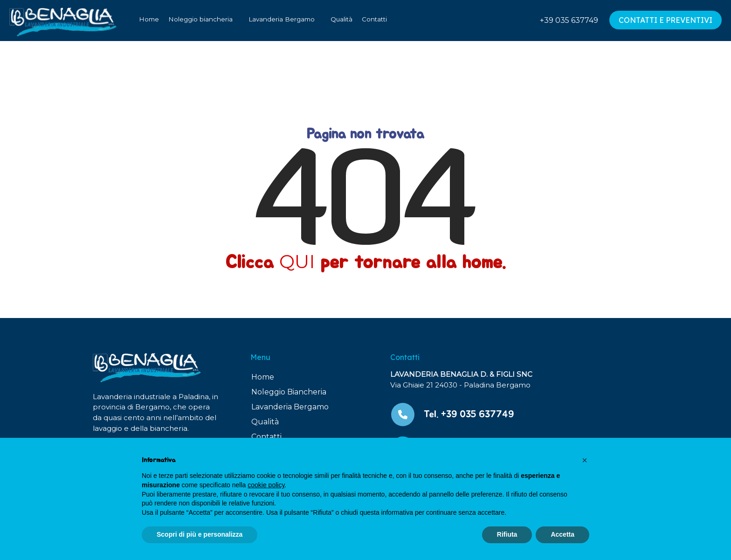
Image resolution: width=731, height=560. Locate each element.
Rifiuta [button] (507, 534)
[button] (585, 460)
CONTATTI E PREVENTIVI (665, 20)
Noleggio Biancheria (289, 392)
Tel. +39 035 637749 (469, 414)
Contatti (374, 19)
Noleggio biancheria (200, 19)
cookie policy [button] (266, 485)
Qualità (341, 19)
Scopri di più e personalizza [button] (200, 534)
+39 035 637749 (569, 20)
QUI (297, 261)
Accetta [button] (562, 534)
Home (149, 19)
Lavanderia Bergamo (282, 19)
